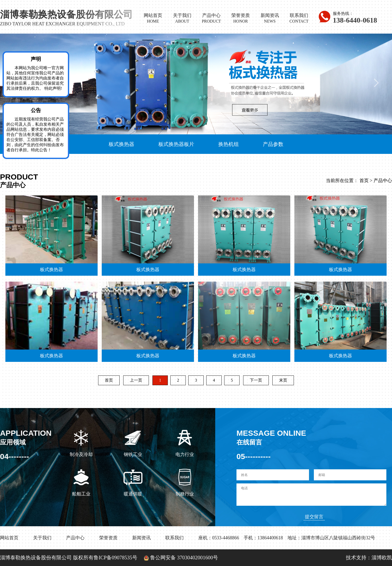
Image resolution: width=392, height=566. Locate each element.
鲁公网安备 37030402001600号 (178, 558)
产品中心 (383, 181)
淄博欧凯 (382, 558)
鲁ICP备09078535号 (115, 558)
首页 (364, 181)
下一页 (256, 380)
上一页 (136, 380)
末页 (283, 380)
